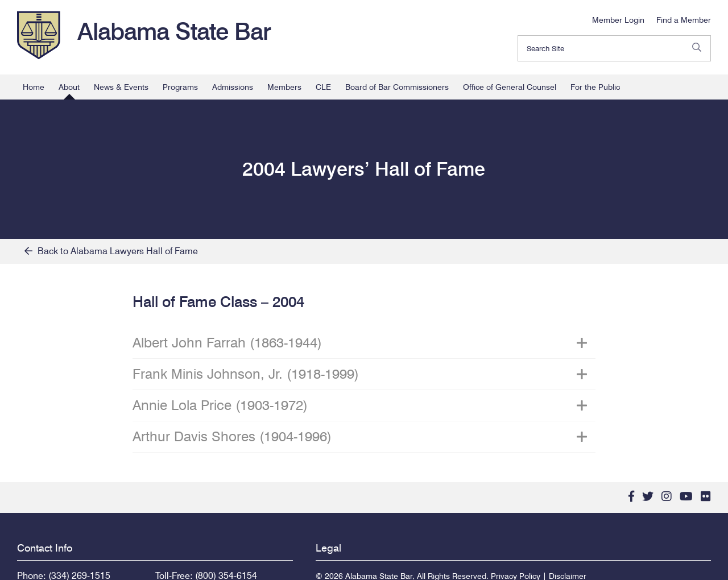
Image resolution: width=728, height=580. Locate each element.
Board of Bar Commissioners (397, 87)
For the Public (595, 87)
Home (34, 87)
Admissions (233, 87)
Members (284, 87)
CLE (323, 87)
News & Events (121, 87)
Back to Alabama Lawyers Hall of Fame (111, 251)
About (69, 87)
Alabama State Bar (174, 31)
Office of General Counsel (510, 87)
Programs (180, 87)
